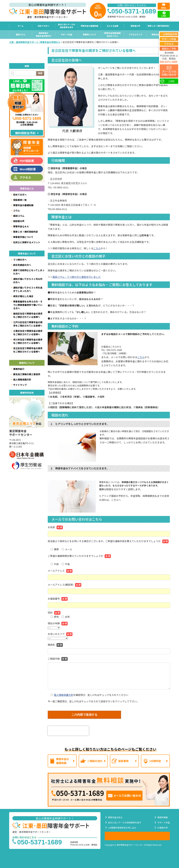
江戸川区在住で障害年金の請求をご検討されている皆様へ (28, 324)
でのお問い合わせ (169, 73)
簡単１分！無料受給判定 (158, 26)
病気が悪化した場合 (23, 296)
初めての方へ (44, 26)
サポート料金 (67, 34)
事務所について (89, 34)
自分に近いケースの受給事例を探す (66, 26)
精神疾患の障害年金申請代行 (44, 34)
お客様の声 (163, 828)
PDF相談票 (27, 161)
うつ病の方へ (20, 260)
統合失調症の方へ (22, 265)
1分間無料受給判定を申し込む (122, 828)
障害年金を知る (115, 817)
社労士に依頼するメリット (27, 242)
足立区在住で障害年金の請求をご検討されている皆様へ (28, 350)
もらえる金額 (112, 26)
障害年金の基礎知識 (89, 26)
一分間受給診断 (169, 34)
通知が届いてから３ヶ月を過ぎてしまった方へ (28, 289)
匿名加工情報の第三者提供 (27, 374)
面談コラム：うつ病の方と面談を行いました (77, 277)
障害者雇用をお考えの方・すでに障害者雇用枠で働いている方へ (28, 305)
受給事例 (123, 761)
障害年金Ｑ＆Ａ (158, 34)
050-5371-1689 (168, 62)
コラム (17, 210)
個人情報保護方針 (63, 695)
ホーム (21, 26)
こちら (97, 248)
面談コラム (21, 34)
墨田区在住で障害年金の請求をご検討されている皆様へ (28, 315)
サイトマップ (20, 385)
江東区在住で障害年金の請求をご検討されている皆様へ (28, 333)
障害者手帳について (23, 237)
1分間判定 (155, 761)
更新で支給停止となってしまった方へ (29, 272)
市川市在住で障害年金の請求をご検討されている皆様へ (28, 341)
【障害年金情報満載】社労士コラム (112, 34)
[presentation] (68, 731)
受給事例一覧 (20, 200)
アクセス (25, 177)
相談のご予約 (169, 49)
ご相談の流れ (95, 761)
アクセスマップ (135, 34)
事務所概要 (163, 817)
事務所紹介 (19, 369)
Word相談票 (28, 169)
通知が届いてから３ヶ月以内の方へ (28, 281)
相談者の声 (135, 26)
